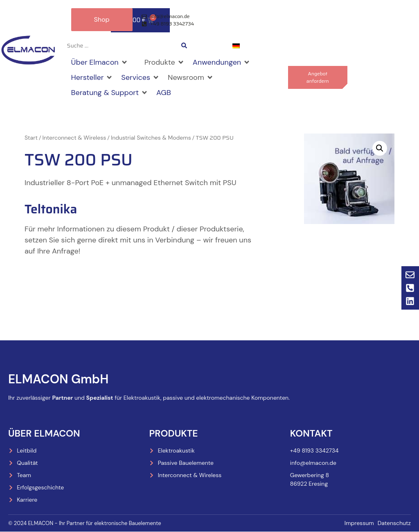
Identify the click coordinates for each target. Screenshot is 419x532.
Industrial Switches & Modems (151, 138)
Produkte (173, 433)
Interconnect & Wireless (74, 138)
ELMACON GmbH (58, 379)
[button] (100, 63)
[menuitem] (236, 46)
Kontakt (311, 433)
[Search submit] (184, 46)
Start (31, 138)
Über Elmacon (44, 433)
